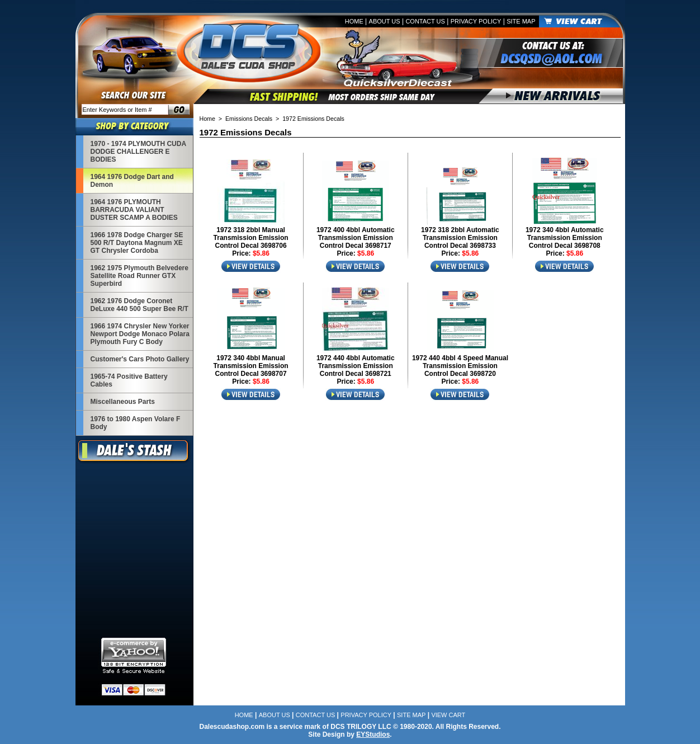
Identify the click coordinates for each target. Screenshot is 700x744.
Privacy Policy (476, 21)
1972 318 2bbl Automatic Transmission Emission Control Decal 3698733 (460, 238)
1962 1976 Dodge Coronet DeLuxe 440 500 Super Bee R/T (139, 305)
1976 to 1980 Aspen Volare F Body (136, 423)
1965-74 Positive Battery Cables (129, 380)
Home (354, 21)
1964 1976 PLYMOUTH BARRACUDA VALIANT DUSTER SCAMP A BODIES (134, 210)
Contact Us (425, 21)
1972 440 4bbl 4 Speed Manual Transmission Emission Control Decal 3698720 (460, 366)
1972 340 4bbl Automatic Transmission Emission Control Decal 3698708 (565, 238)
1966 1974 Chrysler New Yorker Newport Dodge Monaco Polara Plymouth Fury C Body (140, 334)
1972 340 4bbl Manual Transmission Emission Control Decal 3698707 (251, 366)
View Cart (448, 715)
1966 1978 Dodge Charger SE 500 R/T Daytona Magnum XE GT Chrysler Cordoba (137, 243)
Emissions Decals (249, 119)
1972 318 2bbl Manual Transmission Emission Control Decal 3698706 (251, 238)
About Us (385, 21)
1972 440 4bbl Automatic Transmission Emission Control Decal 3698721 (356, 366)
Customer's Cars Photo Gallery (140, 359)
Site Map (521, 21)
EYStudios (373, 734)
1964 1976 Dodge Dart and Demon (132, 181)
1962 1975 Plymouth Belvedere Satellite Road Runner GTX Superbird (139, 276)
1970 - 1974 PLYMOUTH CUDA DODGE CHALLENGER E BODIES (138, 152)
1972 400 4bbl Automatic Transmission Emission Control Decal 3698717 (356, 238)
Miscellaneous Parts (123, 402)
